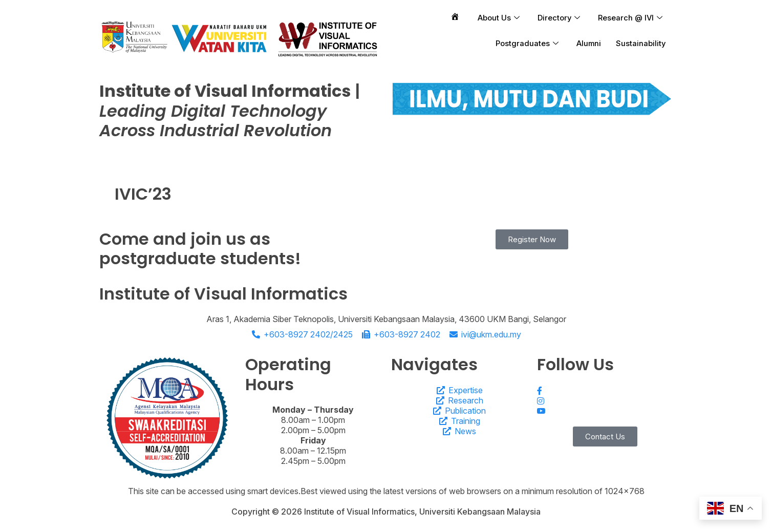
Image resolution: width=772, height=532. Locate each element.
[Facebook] (605, 390)
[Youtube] (605, 411)
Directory (557, 18)
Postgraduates (524, 44)
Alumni (587, 43)
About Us (496, 18)
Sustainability (640, 43)
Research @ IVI (629, 18)
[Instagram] (605, 400)
